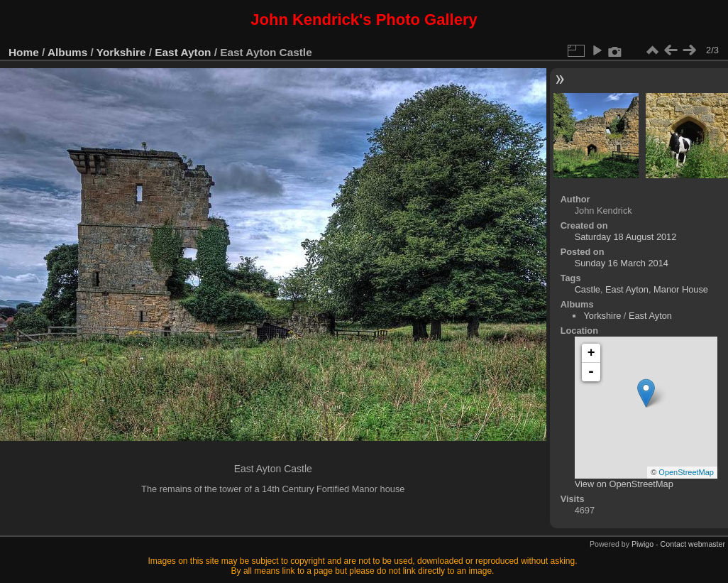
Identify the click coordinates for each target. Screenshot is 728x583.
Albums (67, 52)
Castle (588, 289)
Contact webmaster (693, 544)
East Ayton (183, 52)
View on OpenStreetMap (624, 484)
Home (24, 52)
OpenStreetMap (686, 472)
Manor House (681, 289)
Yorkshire (121, 52)
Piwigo (642, 544)
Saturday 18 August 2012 (626, 237)
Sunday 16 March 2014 (622, 263)
